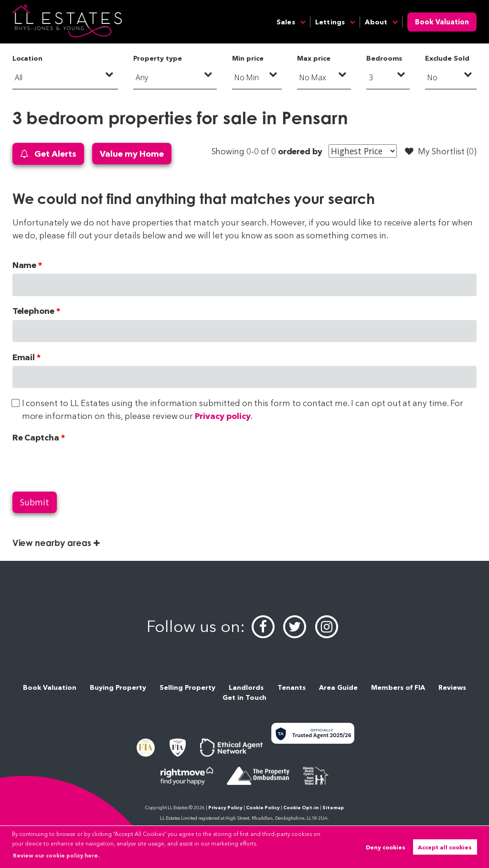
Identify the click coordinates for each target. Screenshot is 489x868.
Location (28, 58)
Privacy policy (223, 416)
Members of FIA (398, 687)
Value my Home (132, 154)
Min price (248, 58)
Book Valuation (442, 22)
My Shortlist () (441, 151)
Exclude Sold (447, 58)
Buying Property (118, 687)
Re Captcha (36, 437)
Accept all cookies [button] (445, 847)
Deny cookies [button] (386, 847)
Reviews (452, 687)
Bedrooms (384, 58)
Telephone (34, 311)
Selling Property (187, 687)
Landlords (246, 687)
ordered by (300, 151)
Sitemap (333, 808)
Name (25, 265)
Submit (35, 502)
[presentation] (85, 465)
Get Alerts (48, 154)
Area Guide (338, 687)
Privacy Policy (225, 808)
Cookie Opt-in (301, 808)
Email (24, 357)
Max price (314, 58)
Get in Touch (244, 697)
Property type (157, 58)
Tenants (292, 687)
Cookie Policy (263, 808)
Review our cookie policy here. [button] (56, 856)
